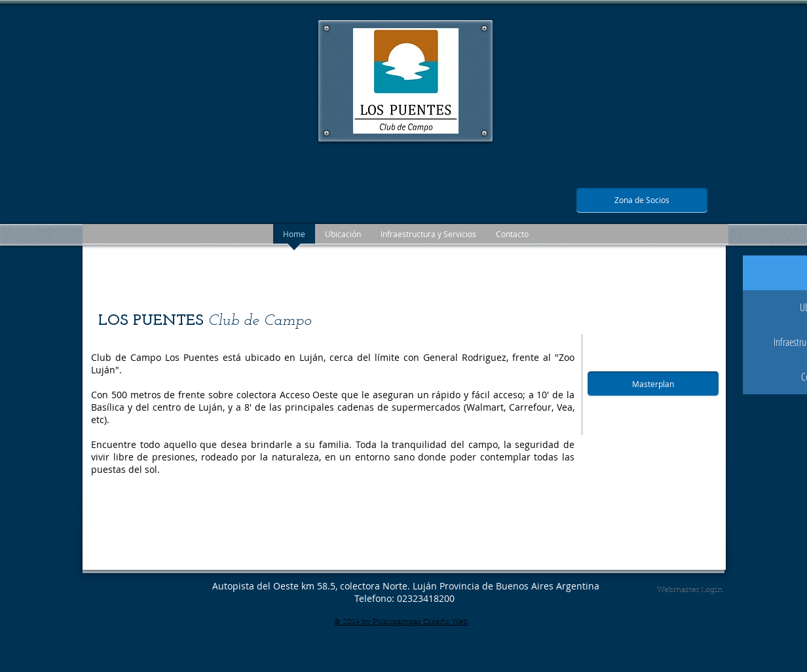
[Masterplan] (653, 384)
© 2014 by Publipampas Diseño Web (401, 622)
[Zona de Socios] (642, 200)
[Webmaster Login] (689, 590)
